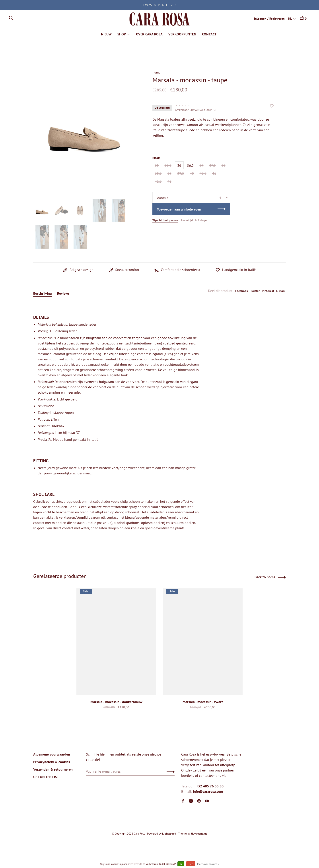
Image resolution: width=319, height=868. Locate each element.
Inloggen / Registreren (269, 19)
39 (169, 174)
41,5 (158, 182)
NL (290, 19)
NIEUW (106, 35)
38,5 (158, 174)
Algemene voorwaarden (52, 755)
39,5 (181, 174)
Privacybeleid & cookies (52, 762)
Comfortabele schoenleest (177, 270)
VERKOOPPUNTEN (182, 35)
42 (169, 182)
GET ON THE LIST (46, 777)
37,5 (213, 166)
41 (214, 174)
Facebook (242, 291)
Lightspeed (169, 834)
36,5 (190, 166)
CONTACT (209, 35)
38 (224, 166)
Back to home (265, 577)
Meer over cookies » (208, 864)
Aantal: (162, 198)
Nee (191, 864)
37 (202, 166)
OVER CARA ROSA (149, 35)
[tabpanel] (84, 130)
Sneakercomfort (124, 270)
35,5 (168, 166)
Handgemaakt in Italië (236, 270)
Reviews (63, 294)
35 (157, 166)
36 (179, 166)
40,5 (203, 174)
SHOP (122, 35)
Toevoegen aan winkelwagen (179, 210)
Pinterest (268, 291)
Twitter (255, 291)
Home (156, 73)
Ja (181, 864)
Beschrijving (43, 294)
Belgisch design (78, 270)
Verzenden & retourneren (53, 770)
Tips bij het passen (165, 221)
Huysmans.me (199, 834)
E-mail (280, 291)
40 (192, 174)
